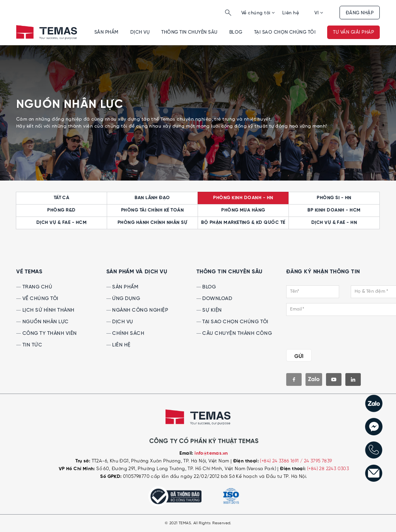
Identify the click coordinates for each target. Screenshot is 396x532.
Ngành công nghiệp (137, 310)
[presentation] (333, 331)
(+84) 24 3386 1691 (280, 461)
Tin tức (29, 345)
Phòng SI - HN (334, 198)
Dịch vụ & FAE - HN (334, 223)
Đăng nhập (360, 13)
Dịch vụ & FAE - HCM (61, 223)
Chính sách (125, 333)
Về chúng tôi (258, 13)
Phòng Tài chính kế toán (152, 210)
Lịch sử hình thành (45, 310)
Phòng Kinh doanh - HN (243, 198)
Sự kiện (209, 310)
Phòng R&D (61, 210)
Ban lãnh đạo (152, 198)
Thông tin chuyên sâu (189, 32)
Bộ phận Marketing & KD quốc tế (243, 223)
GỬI (299, 356)
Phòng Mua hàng (243, 210)
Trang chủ (34, 287)
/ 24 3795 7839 (316, 461)
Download (214, 299)
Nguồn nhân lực (43, 322)
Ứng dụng (123, 299)
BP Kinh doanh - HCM (334, 210)
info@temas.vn (211, 454)
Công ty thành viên (47, 333)
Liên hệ (291, 13)
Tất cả (62, 198)
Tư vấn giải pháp (353, 32)
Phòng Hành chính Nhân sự (153, 223)
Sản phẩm (107, 32)
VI (319, 13)
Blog (236, 32)
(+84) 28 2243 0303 (328, 469)
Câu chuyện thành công (234, 333)
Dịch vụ (140, 32)
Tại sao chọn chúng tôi (285, 32)
